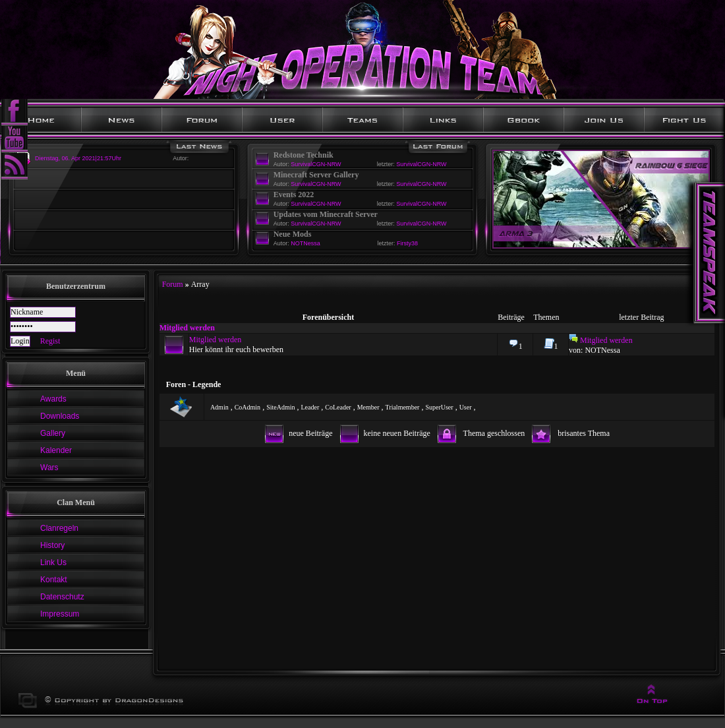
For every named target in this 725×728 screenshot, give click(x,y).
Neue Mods (293, 234)
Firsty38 (407, 243)
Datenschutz (62, 597)
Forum (173, 284)
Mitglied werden (187, 328)
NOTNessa (305, 243)
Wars (49, 468)
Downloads (60, 416)
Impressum (60, 614)
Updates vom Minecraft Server (326, 214)
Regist (50, 341)
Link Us (53, 562)
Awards (53, 399)
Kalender (56, 450)
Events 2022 (294, 195)
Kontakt (54, 580)
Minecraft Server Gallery (316, 175)
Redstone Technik (304, 155)
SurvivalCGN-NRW (316, 164)
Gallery (53, 433)
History (52, 545)
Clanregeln (59, 528)
